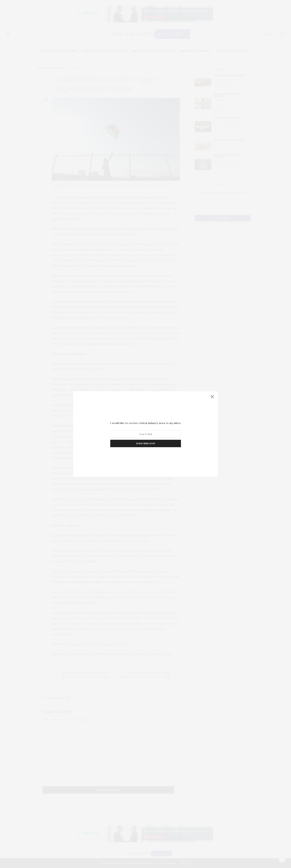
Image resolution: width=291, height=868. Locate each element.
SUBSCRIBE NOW (146, 443)
